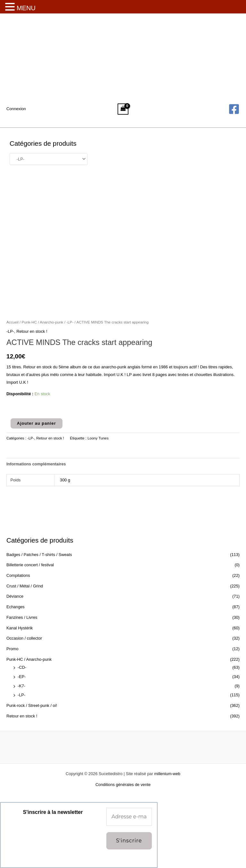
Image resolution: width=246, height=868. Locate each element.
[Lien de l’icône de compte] (16, 109)
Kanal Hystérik (20, 628)
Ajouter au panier (37, 423)
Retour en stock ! (22, 716)
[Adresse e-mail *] (129, 817)
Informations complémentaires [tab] (36, 464)
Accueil (12, 322)
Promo (12, 649)
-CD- (22, 667)
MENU (26, 8)
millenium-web (167, 774)
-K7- (21, 686)
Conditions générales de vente (123, 785)
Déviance (15, 596)
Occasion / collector (24, 638)
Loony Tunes (98, 438)
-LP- (21, 695)
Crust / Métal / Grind (25, 586)
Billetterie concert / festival (30, 565)
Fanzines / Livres (22, 617)
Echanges (16, 607)
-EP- (22, 677)
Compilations (18, 575)
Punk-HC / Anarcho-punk (29, 659)
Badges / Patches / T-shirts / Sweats (39, 555)
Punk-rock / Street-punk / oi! (32, 705)
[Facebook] (234, 109)
